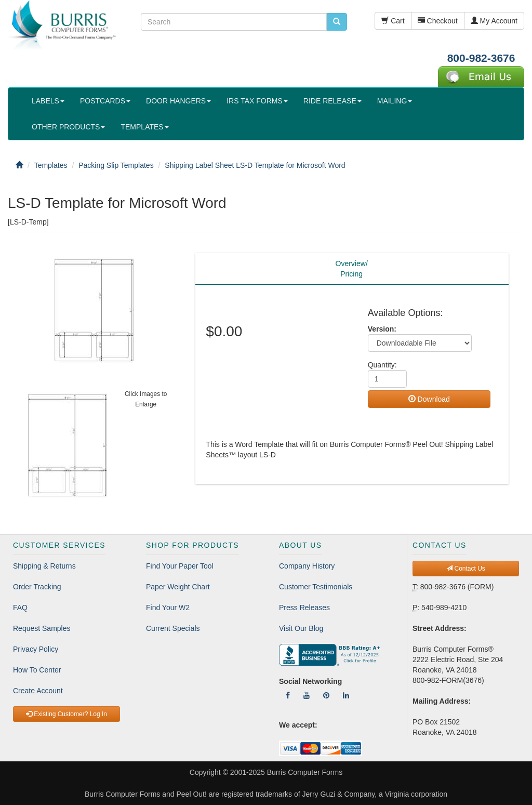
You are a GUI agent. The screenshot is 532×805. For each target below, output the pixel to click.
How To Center (37, 670)
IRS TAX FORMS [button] (257, 101)
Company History (307, 566)
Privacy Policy (36, 649)
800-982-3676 (481, 58)
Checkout (438, 21)
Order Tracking (37, 587)
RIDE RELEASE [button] (332, 101)
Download (429, 399)
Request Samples (42, 628)
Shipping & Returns (44, 566)
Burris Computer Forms (305, 772)
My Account (494, 21)
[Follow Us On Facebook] (288, 695)
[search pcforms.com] (337, 22)
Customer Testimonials (316, 587)
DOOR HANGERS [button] (178, 101)
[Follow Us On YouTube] (307, 695)
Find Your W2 (168, 608)
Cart (393, 21)
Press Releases (304, 608)
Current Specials (173, 628)
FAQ (20, 608)
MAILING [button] (395, 101)
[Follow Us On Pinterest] (326, 695)
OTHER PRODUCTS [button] (68, 127)
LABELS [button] (48, 101)
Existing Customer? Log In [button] (66, 714)
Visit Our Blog (301, 628)
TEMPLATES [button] (144, 127)
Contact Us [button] (466, 569)
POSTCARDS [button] (105, 101)
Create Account (38, 691)
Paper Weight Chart (178, 587)
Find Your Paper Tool (180, 566)
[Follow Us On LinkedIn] (346, 695)
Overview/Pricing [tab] (352, 269)
